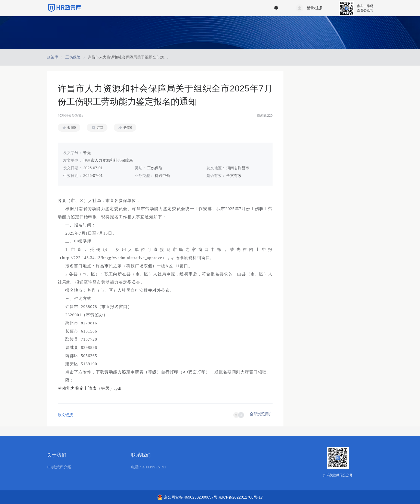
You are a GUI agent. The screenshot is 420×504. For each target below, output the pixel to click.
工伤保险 (73, 57)
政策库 (53, 57)
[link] (53, 57)
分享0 (128, 128)
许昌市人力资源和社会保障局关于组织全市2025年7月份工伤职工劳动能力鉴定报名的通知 (163, 57)
